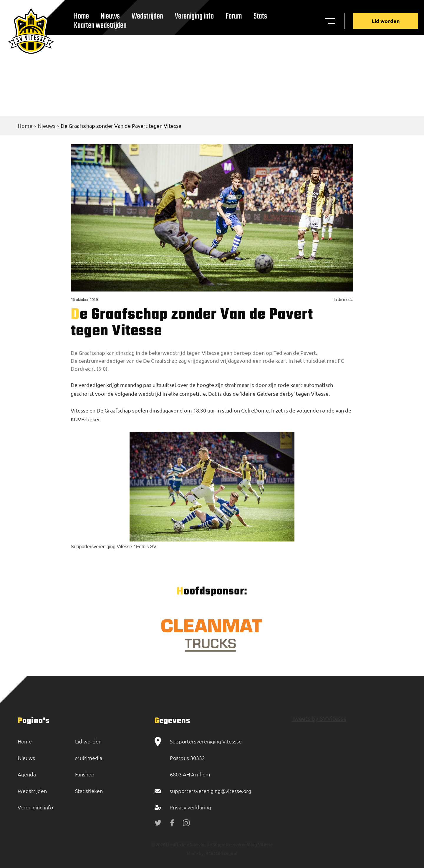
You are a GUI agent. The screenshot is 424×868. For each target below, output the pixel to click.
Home (25, 126)
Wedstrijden (147, 16)
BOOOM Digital (221, 853)
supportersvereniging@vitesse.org (210, 791)
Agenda (27, 774)
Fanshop (85, 774)
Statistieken (89, 791)
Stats (260, 16)
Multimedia (89, 758)
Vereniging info (194, 16)
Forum (234, 16)
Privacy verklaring (190, 807)
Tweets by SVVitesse (319, 718)
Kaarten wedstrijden (100, 25)
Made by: (196, 853)
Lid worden (386, 21)
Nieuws (47, 126)
